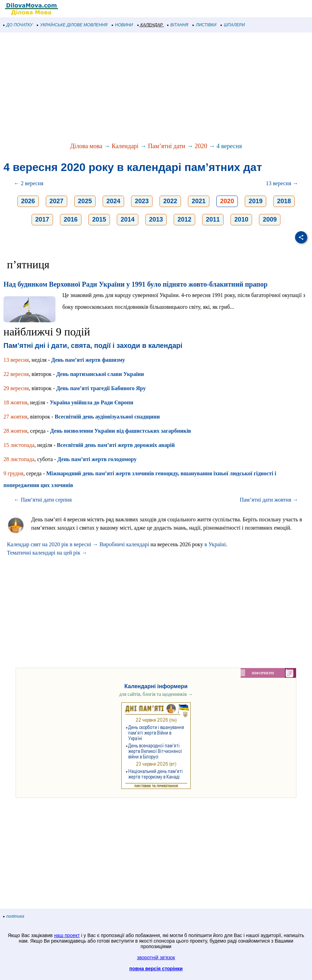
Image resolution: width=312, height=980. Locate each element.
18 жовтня (15, 402)
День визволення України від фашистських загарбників (121, 431)
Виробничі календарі (124, 544)
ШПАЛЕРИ (233, 25)
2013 (156, 219)
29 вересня (16, 388)
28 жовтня (15, 431)
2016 (71, 219)
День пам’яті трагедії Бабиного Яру (101, 388)
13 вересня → (282, 183)
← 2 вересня (29, 183)
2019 (255, 201)
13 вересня (16, 360)
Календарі (125, 146)
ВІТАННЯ (178, 25)
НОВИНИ (123, 25)
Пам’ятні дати (167, 146)
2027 (57, 201)
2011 (213, 219)
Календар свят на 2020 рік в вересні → (53, 544)
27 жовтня (15, 417)
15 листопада (19, 445)
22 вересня (16, 374)
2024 (113, 201)
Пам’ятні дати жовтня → (269, 500)
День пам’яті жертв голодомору (97, 459)
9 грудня (13, 473)
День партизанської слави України (100, 374)
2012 (184, 219)
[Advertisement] (156, 88)
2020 (201, 146)
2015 (99, 219)
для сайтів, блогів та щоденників (156, 694)
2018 (284, 201)
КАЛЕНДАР (150, 25)
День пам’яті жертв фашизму (88, 360)
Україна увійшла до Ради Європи (91, 402)
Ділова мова (86, 146)
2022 (170, 201)
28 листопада (19, 459)
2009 (270, 219)
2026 (28, 201)
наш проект (67, 935)
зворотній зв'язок (156, 957)
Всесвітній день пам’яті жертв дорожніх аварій (116, 445)
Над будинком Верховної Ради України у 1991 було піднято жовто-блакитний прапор (136, 284)
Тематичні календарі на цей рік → (47, 553)
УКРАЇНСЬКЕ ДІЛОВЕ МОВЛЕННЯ (72, 25)
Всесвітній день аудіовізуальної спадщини (107, 417)
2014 (128, 219)
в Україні (215, 544)
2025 (85, 201)
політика (14, 916)
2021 (199, 201)
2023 (142, 201)
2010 (241, 219)
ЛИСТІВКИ (205, 25)
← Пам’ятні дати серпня (43, 500)
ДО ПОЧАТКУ (18, 25)
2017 (42, 219)
